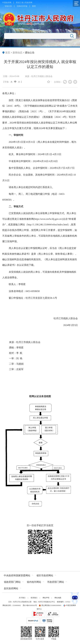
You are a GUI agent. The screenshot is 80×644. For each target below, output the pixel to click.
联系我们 (34, 598)
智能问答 (8, 6)
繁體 (34, 6)
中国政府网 (7, 3)
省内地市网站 (34, 582)
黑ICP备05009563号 (30, 605)
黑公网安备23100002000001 (50, 605)
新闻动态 (17, 53)
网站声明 (46, 598)
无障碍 (19, 6)
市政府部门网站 (56, 582)
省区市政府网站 (45, 575)
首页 (8, 53)
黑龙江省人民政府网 (24, 3)
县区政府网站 (11, 588)
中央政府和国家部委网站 (17, 575)
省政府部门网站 (12, 582)
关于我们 (22, 598)
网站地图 (58, 598)
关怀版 (25, 6)
